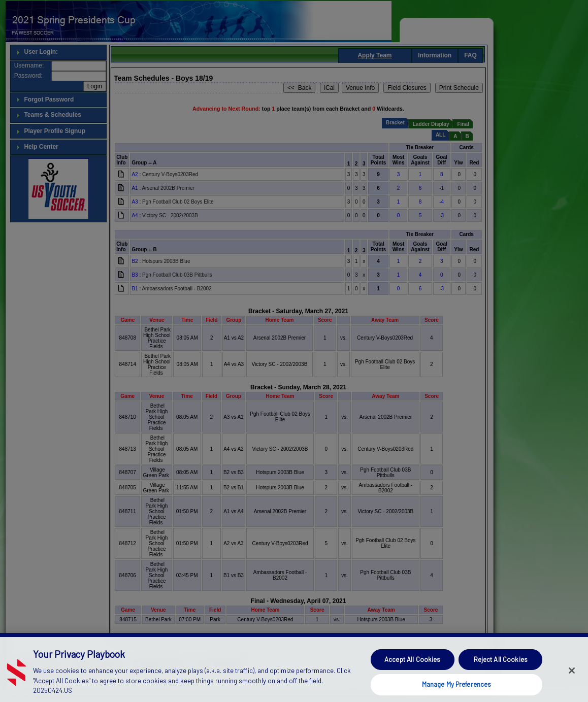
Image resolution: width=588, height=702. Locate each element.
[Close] (572, 683)
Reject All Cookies (501, 672)
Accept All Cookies (412, 672)
